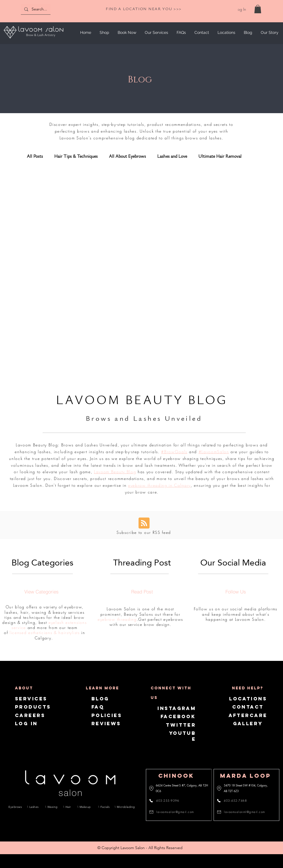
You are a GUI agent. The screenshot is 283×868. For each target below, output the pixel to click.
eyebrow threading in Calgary (159, 485)
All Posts (35, 156)
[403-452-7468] (235, 801)
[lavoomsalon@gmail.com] (173, 812)
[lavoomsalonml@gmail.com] (242, 812)
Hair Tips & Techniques (76, 156)
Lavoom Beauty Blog (115, 472)
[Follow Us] (236, 591)
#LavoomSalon (214, 452)
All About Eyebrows (127, 156)
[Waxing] (52, 807)
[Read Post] (142, 591)
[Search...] (47, 9)
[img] (33, 39)
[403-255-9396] (167, 801)
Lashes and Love (172, 156)
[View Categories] (41, 591)
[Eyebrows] (15, 807)
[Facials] (105, 807)
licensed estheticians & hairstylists (45, 633)
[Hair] (69, 807)
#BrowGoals (174, 452)
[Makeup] (86, 807)
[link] (258, 9)
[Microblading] (125, 807)
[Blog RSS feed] (144, 523)
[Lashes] (34, 807)
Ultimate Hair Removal (220, 156)
